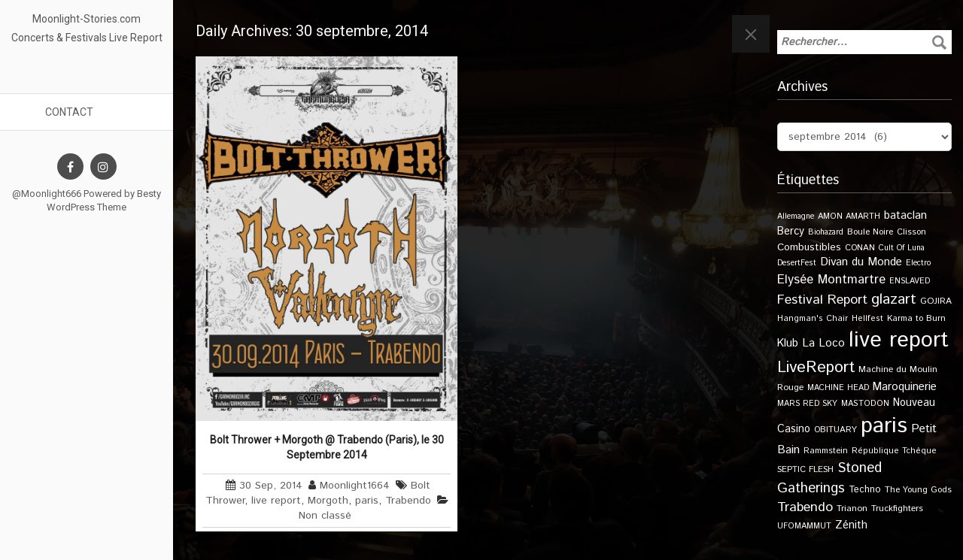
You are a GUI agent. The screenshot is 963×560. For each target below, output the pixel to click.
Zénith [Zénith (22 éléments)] (851, 525)
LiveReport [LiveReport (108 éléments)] (816, 367)
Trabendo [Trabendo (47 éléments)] (805, 507)
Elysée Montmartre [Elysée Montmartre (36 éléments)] (831, 280)
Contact (69, 112)
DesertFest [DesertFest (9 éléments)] (797, 263)
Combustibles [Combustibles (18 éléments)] (809, 247)
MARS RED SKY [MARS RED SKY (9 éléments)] (807, 404)
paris (367, 501)
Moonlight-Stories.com (87, 19)
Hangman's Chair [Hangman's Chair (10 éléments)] (813, 319)
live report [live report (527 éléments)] (899, 340)
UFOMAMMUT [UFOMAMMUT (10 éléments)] (804, 526)
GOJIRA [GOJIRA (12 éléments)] (936, 301)
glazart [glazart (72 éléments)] (894, 300)
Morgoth (328, 501)
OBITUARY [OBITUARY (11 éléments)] (835, 430)
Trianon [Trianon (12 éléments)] (852, 509)
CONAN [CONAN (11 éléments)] (860, 248)
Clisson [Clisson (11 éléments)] (911, 232)
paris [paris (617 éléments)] (884, 426)
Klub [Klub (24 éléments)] (788, 343)
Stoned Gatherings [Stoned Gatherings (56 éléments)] (829, 478)
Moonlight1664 (355, 486)
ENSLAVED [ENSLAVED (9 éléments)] (910, 281)
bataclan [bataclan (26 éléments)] (905, 216)
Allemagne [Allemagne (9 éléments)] (796, 216)
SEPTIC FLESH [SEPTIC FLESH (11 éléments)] (805, 469)
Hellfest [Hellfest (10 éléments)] (867, 319)
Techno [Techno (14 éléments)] (865, 489)
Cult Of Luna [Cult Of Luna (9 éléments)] (902, 248)
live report (276, 501)
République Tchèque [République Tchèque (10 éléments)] (894, 451)
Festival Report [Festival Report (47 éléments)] (822, 300)
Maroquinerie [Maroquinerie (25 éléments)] (905, 387)
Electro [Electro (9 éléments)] (918, 263)
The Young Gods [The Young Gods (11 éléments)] (918, 490)
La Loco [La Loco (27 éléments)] (823, 344)
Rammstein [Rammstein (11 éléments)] (826, 451)
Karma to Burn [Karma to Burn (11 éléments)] (916, 318)
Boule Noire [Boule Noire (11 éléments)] (870, 232)
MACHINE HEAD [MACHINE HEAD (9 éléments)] (838, 388)
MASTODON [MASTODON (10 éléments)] (865, 404)
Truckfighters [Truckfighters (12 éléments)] (897, 509)
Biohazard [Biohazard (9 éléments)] (826, 232)
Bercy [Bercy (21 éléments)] (791, 232)
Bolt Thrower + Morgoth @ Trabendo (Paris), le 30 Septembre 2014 (327, 447)
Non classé (325, 516)
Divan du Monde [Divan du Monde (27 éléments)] (861, 262)
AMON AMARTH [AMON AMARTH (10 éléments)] (849, 216)
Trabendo (408, 501)
